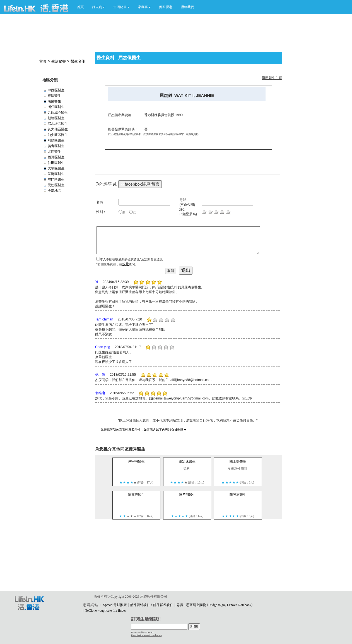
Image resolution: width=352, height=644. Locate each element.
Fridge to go (217, 605)
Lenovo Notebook (239, 605)
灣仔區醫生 (56, 107)
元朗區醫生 (56, 185)
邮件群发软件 (163, 605)
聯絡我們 (187, 7)
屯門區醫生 (56, 179)
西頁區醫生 (56, 157)
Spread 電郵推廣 (115, 605)
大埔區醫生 (56, 168)
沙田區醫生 (56, 163)
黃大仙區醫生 (58, 129)
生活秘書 (59, 61)
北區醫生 (54, 152)
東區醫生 (54, 96)
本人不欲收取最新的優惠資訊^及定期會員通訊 (131, 259)
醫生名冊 (78, 61)
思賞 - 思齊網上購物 (191, 605)
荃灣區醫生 (56, 174)
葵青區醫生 (56, 146)
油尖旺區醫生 (58, 135)
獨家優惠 (166, 7)
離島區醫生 (56, 140)
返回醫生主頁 (272, 78)
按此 (126, 264)
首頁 (80, 7)
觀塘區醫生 (56, 118)
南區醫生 (54, 101)
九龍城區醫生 (58, 112)
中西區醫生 (56, 90)
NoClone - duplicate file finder (105, 611)
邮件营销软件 (140, 605)
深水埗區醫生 (58, 124)
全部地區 (54, 191)
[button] (98, 7)
